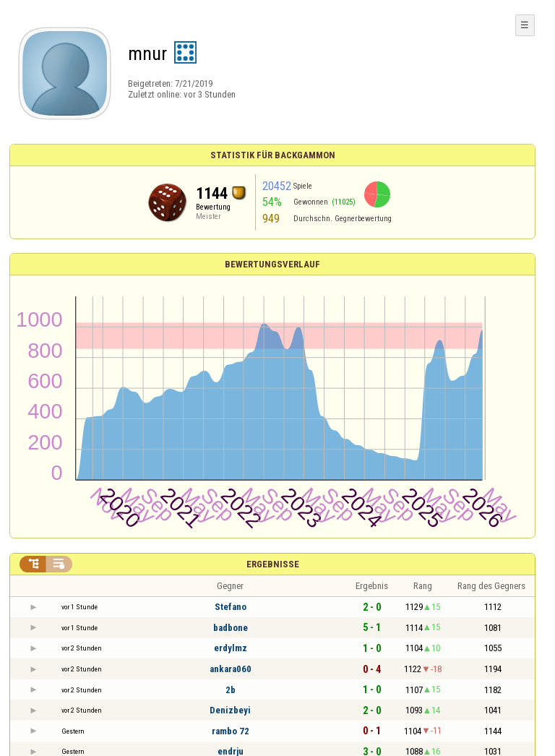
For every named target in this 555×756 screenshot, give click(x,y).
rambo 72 (231, 731)
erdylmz (231, 648)
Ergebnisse (273, 564)
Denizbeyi (230, 710)
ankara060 (231, 669)
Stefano (231, 607)
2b (231, 690)
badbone (231, 628)
